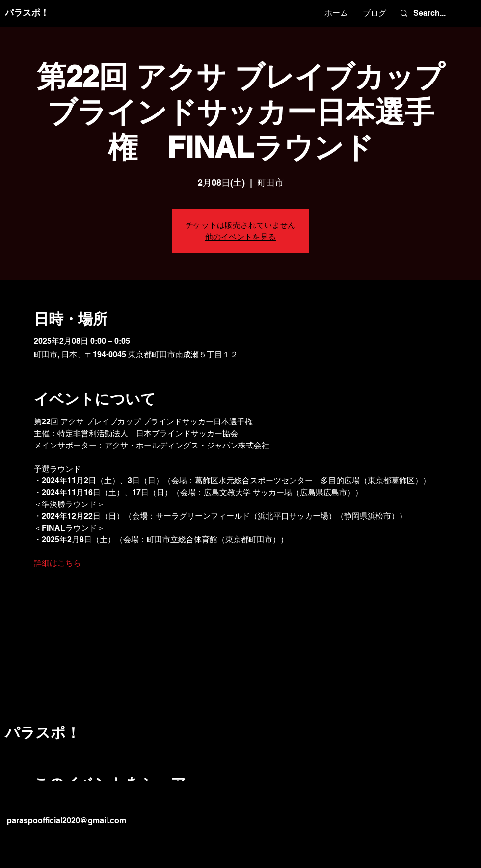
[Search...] (434, 13)
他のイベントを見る (240, 237)
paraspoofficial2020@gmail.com (66, 821)
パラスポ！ (27, 13)
